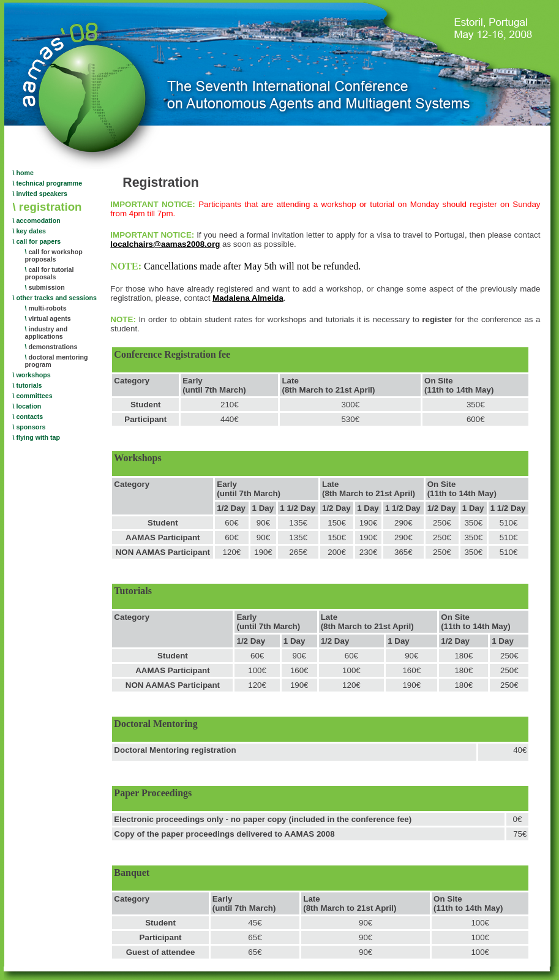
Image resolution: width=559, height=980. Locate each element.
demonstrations (51, 347)
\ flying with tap (37, 437)
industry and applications (47, 333)
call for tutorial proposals (50, 273)
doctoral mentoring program (57, 361)
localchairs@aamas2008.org (165, 244)
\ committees (33, 396)
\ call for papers (37, 241)
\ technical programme (48, 183)
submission (45, 287)
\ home (23, 173)
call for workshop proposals (54, 255)
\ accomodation (37, 221)
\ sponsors (29, 427)
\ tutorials (28, 385)
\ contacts (28, 417)
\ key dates (30, 231)
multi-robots (46, 308)
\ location (27, 406)
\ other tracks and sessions (55, 298)
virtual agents (48, 318)
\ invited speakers (40, 194)
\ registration (47, 207)
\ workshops (32, 375)
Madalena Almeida (248, 298)
